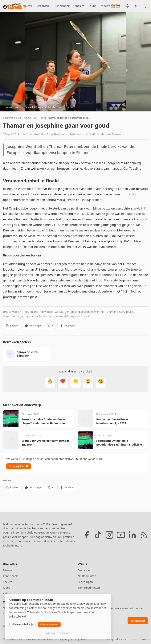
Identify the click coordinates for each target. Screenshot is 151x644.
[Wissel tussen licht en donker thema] (136, 6)
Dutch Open (85, 582)
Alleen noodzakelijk (22, 624)
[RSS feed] (144, 535)
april (43, 118)
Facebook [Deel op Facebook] (67, 326)
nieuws (27, 6)
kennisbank (62, 6)
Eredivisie (84, 570)
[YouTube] (121, 535)
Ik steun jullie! (18, 466)
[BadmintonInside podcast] (127, 6)
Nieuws (8, 570)
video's (106, 6)
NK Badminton (87, 576)
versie (134, 639)
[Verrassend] (88, 383)
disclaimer (122, 639)
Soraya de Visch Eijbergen (99, 163)
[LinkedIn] (132, 535)
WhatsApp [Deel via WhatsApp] (33, 326)
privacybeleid (18, 616)
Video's (7, 594)
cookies (144, 639)
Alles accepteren (49, 624)
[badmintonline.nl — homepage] (12, 6)
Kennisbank (10, 576)
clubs (93, 6)
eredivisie (43, 6)
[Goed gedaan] (75, 383)
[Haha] (101, 383)
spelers (80, 6)
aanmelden (138, 621)
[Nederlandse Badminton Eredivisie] (116, 6)
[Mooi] (63, 383)
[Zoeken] (144, 6)
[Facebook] (87, 535)
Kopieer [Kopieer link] (12, 326)
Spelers (8, 582)
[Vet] (50, 383)
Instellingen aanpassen (58, 633)
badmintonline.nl (12, 118)
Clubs (6, 588)
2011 (36, 118)
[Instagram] (109, 535)
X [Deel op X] (50, 326)
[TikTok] (98, 535)
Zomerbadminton (89, 588)
